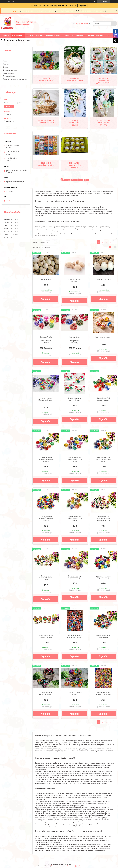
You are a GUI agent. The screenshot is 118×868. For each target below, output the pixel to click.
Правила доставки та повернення (15, 79)
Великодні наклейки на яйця (46, 164)
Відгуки (6, 67)
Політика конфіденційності (75, 866)
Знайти (9, 107)
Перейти (82, 6)
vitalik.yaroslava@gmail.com (16, 201)
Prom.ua (69, 864)
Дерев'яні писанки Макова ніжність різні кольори (46, 400)
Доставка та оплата (54, 36)
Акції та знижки (78, 36)
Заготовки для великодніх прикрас (103, 123)
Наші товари (17, 36)
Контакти (39, 36)
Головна (6, 36)
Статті (67, 36)
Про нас (30, 36)
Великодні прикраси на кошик (75, 123)
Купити (46, 299)
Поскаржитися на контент (59, 866)
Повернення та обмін (96, 36)
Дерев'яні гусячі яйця (103, 280)
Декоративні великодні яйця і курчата (75, 165)
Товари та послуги (10, 40)
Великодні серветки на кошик (75, 79)
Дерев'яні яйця (46, 280)
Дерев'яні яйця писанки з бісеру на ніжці (46, 578)
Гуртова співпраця (10, 76)
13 (111, 242)
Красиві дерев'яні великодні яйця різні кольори (46, 459)
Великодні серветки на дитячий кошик (103, 81)
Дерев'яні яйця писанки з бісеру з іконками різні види (104, 519)
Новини (6, 61)
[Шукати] (114, 24)
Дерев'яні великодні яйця (46, 79)
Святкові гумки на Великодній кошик (46, 122)
